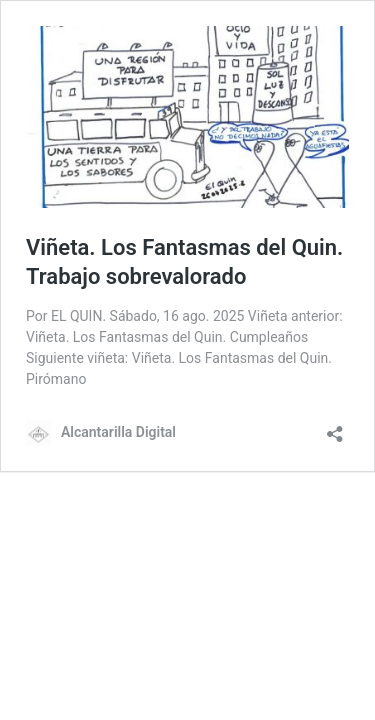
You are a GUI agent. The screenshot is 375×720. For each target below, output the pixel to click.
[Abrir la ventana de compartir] (335, 427)
